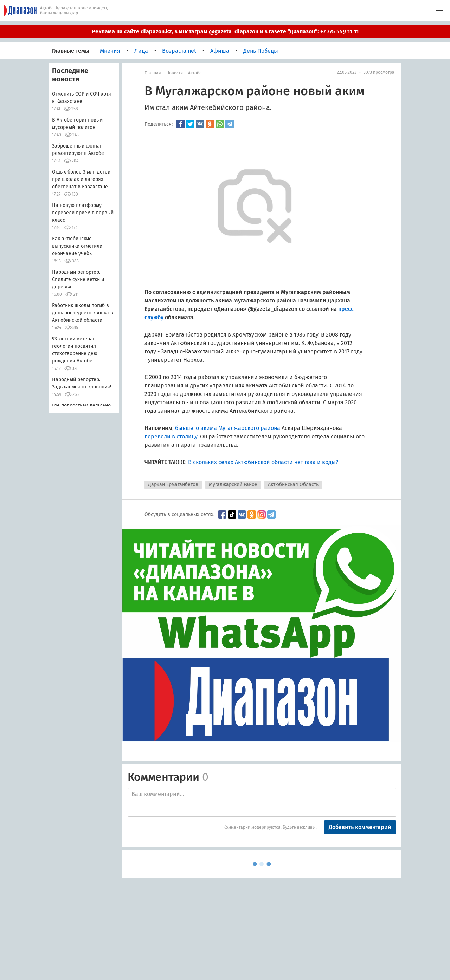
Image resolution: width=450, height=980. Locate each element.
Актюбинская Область (293, 485)
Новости (175, 73)
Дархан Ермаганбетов (173, 485)
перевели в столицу (171, 436)
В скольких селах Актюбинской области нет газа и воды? (263, 462)
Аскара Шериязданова (312, 428)
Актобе (195, 73)
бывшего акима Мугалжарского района (228, 428)
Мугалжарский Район (233, 485)
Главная (153, 73)
